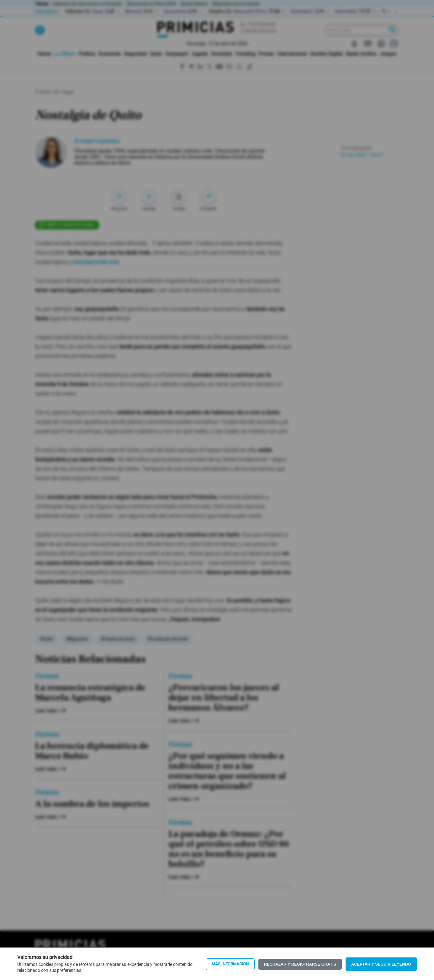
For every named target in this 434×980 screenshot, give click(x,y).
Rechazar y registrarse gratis (300, 964)
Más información (230, 964)
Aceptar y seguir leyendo (381, 964)
